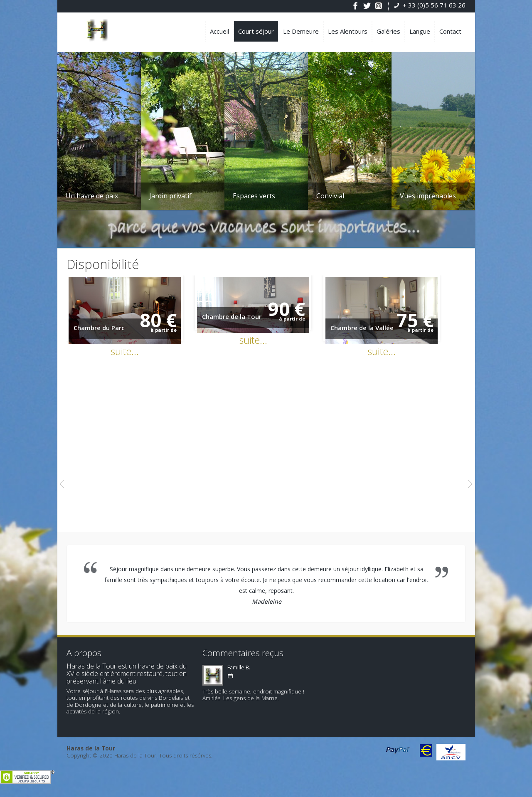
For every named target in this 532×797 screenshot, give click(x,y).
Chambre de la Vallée (379, 333)
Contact (450, 31)
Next (470, 489)
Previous (62, 489)
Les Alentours (348, 31)
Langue (420, 31)
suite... (129, 356)
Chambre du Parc (99, 333)
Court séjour (256, 31)
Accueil (219, 31)
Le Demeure (301, 31)
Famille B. (239, 672)
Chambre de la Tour (240, 321)
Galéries (388, 31)
